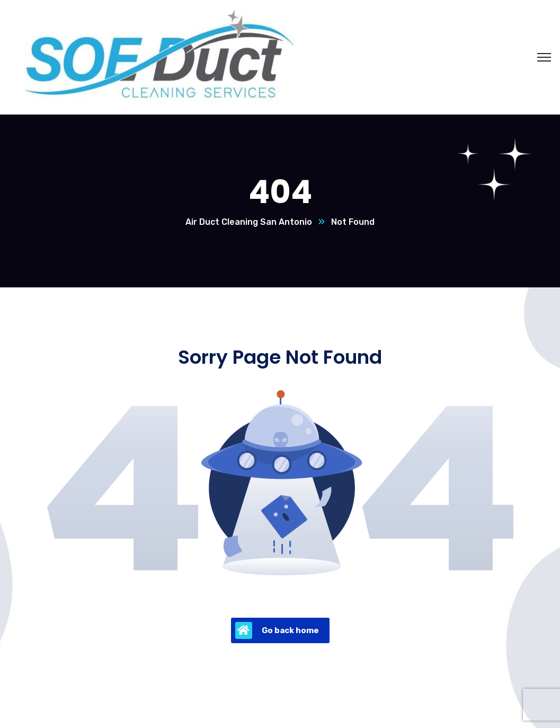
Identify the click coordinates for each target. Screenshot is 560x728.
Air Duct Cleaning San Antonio (249, 222)
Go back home (277, 630)
